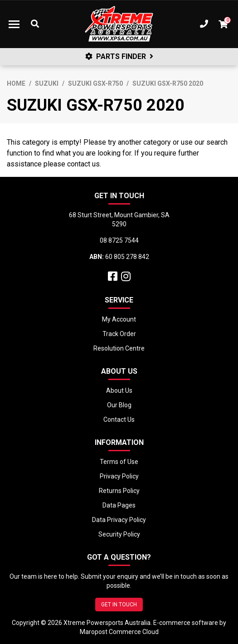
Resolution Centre (119, 348)
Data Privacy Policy (119, 520)
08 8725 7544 (119, 240)
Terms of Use (119, 462)
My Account (119, 319)
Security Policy (119, 534)
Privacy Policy (119, 476)
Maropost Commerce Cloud (119, 632)
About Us (119, 390)
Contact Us (119, 420)
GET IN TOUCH (119, 605)
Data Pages (119, 505)
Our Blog (119, 405)
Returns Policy (119, 491)
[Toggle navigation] (14, 24)
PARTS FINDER (119, 56)
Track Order (119, 334)
